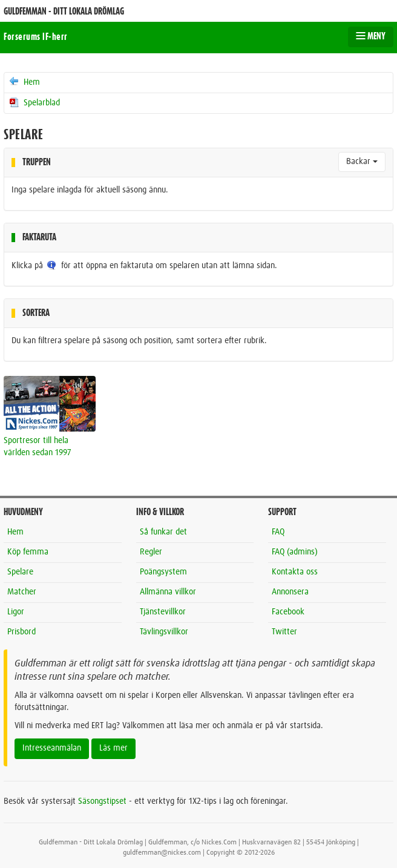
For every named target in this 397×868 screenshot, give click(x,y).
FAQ (278, 532)
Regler (151, 552)
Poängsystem (163, 572)
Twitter (284, 632)
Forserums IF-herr (36, 37)
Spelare (20, 572)
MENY (371, 36)
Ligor (16, 612)
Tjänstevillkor (163, 612)
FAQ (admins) (295, 552)
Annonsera (290, 592)
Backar (362, 162)
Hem (24, 82)
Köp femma (28, 552)
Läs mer (113, 748)
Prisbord (21, 632)
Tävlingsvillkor (164, 632)
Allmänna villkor (168, 592)
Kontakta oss (295, 572)
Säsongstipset (102, 801)
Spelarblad (34, 102)
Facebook (288, 612)
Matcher (22, 592)
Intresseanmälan (52, 748)
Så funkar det (163, 532)
